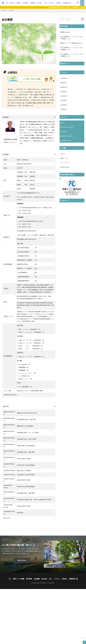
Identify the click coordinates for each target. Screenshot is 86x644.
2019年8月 (64, 105)
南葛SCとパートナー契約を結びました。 (72, 43)
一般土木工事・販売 (67, 128)
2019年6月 (64, 110)
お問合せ (59, 3)
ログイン (63, 155)
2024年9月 (64, 92)
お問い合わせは (22, 560)
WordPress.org (65, 168)
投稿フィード (64, 159)
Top (7, 3)
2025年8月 (64, 78)
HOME (5, 11)
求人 (46, 3)
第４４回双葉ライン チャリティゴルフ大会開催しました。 (72, 49)
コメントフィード (65, 164)
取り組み (39, 3)
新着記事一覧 (67, 3)
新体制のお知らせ (65, 32)
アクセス (52, 3)
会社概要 (32, 3)
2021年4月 (64, 101)
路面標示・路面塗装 (67, 137)
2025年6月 (64, 83)
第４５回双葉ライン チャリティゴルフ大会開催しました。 (72, 38)
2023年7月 (64, 96)
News (63, 123)
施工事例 (25, 3)
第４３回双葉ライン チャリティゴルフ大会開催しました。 (72, 55)
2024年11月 (64, 87)
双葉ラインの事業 (15, 3)
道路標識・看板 (66, 141)
